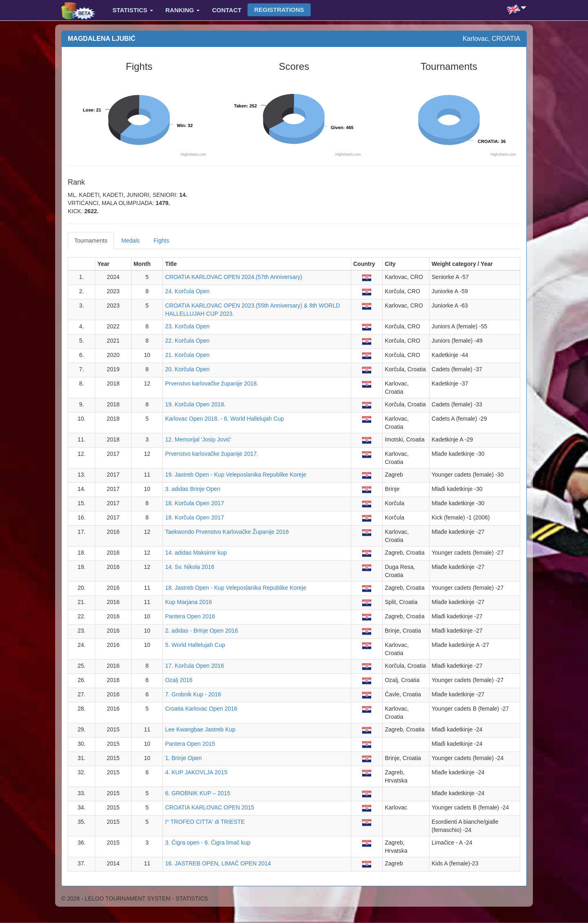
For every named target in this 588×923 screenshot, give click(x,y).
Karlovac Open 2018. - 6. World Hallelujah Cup (224, 419)
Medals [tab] (130, 241)
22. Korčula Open (187, 341)
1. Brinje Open (183, 758)
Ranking (183, 10)
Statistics (133, 10)
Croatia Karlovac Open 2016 (201, 709)
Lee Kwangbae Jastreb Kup (200, 729)
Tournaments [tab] (91, 241)
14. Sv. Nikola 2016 (189, 567)
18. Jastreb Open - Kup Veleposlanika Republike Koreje (236, 588)
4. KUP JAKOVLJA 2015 (196, 772)
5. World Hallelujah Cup (195, 645)
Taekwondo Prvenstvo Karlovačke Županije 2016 (227, 532)
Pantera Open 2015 (190, 744)
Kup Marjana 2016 (188, 602)
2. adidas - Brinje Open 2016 (201, 631)
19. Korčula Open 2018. (195, 404)
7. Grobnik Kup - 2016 (193, 694)
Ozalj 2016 (179, 680)
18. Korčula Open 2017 (194, 503)
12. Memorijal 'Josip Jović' (198, 439)
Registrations (279, 10)
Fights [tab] (161, 241)
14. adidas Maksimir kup (196, 553)
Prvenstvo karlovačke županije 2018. (212, 383)
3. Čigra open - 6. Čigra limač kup (208, 843)
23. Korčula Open (187, 326)
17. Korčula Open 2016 (194, 666)
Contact (227, 10)
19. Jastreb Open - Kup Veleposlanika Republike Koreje (236, 475)
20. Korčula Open (187, 369)
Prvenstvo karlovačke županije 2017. (212, 454)
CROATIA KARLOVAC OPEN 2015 (209, 807)
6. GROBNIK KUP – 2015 (197, 793)
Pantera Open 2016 (190, 616)
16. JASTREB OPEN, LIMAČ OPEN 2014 (218, 863)
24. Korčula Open (187, 291)
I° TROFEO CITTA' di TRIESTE (205, 822)
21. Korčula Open (187, 355)
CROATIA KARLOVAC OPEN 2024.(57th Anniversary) (234, 277)
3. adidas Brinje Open (193, 489)
